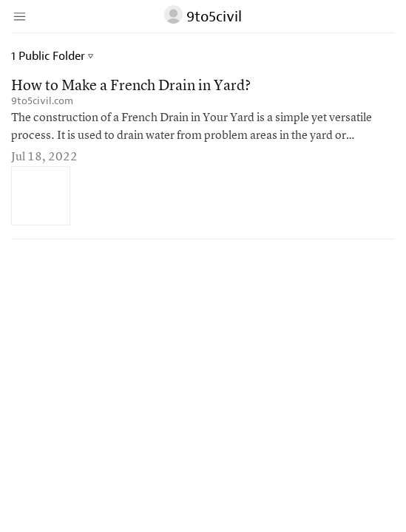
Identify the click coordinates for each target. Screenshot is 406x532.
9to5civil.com (42, 101)
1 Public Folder (52, 56)
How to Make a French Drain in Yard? (131, 86)
